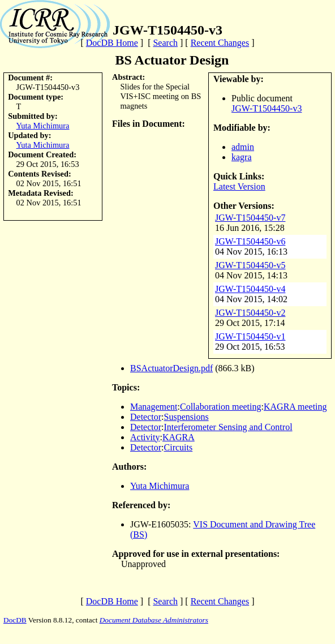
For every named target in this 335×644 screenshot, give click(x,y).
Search (165, 43)
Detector (146, 417)
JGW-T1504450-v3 (267, 108)
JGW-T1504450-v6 (250, 241)
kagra (242, 157)
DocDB (15, 620)
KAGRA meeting (295, 407)
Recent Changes (220, 43)
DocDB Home (112, 43)
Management (154, 407)
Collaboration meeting (221, 407)
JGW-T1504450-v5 (250, 265)
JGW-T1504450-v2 (250, 313)
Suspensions (186, 417)
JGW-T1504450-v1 (250, 336)
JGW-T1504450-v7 (250, 218)
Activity (145, 437)
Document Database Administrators (154, 620)
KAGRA (179, 437)
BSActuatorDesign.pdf (171, 368)
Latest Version (239, 186)
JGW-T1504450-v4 (250, 289)
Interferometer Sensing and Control (228, 427)
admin (243, 147)
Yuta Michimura (43, 126)
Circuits (179, 447)
